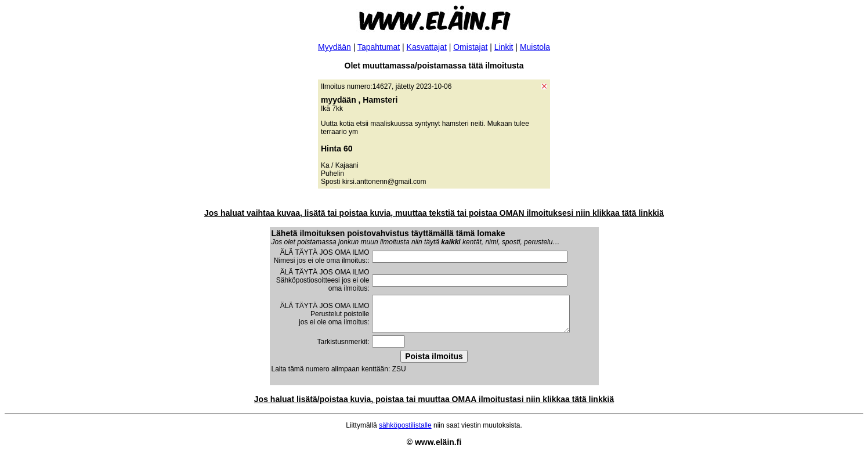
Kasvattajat (427, 47)
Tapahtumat (379, 47)
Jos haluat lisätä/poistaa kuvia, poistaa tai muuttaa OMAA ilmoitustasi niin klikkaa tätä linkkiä (434, 406)
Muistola (535, 47)
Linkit (504, 47)
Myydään (334, 47)
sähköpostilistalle (405, 432)
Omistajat (470, 47)
